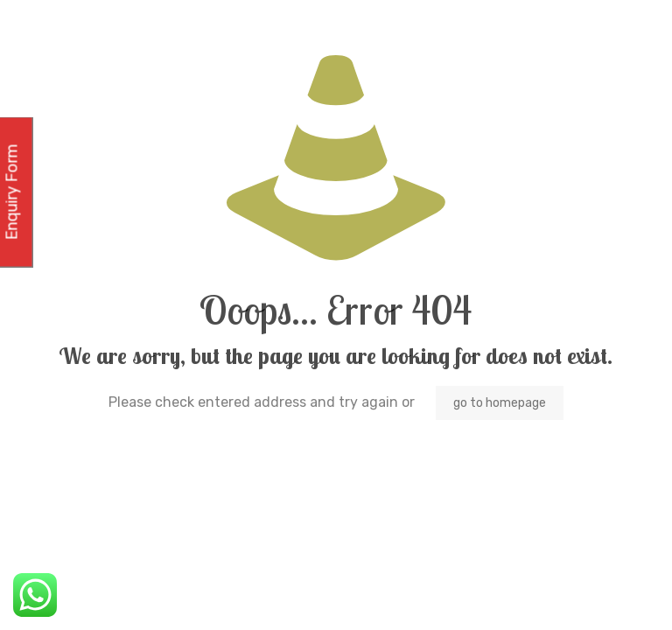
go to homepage (500, 403)
